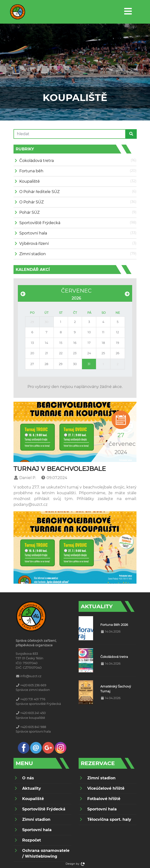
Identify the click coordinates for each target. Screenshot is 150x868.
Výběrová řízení (34, 244)
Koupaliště (30, 181)
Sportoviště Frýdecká (40, 223)
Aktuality (32, 788)
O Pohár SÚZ (31, 202)
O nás (28, 778)
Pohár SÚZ (29, 212)
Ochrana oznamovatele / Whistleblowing (46, 853)
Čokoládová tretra (37, 161)
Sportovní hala (33, 233)
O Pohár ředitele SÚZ (39, 192)
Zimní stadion (33, 254)
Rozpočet (32, 840)
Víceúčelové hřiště (106, 788)
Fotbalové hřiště (104, 799)
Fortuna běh (31, 171)
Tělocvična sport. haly (109, 819)
